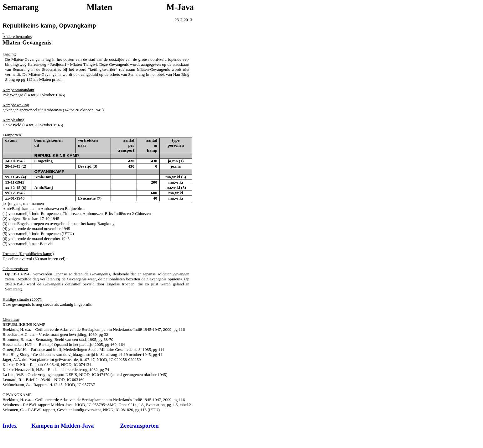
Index (10, 426)
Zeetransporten (139, 426)
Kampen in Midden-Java (62, 426)
